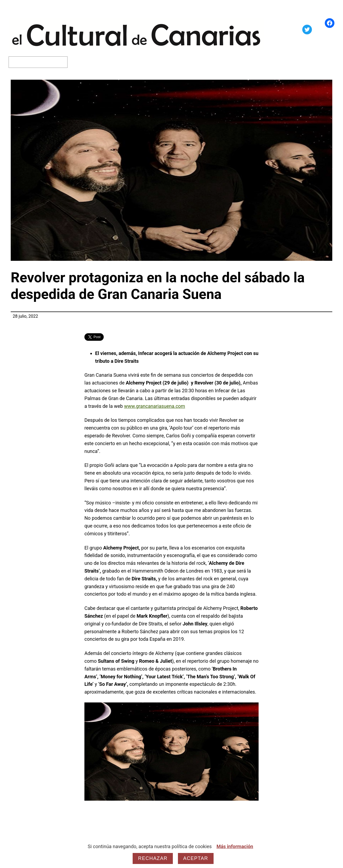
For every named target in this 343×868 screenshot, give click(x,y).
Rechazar (153, 858)
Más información (235, 846)
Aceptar (196, 858)
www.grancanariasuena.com (155, 406)
